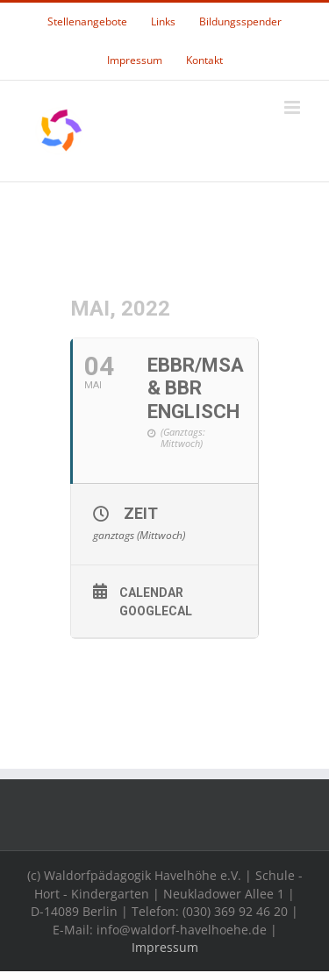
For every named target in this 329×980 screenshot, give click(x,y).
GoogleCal (156, 611)
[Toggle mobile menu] (293, 107)
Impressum (165, 947)
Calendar (151, 593)
